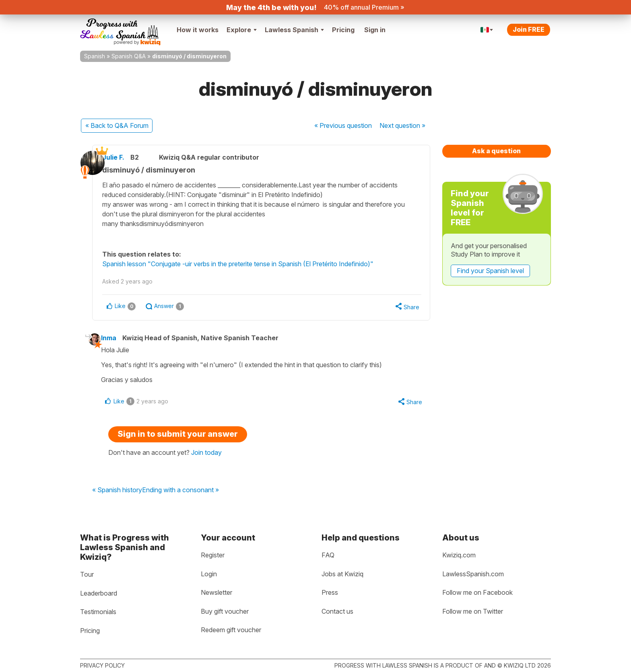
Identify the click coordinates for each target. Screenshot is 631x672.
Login (209, 574)
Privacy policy (102, 665)
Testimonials (98, 612)
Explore (242, 30)
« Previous (343, 125)
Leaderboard (99, 593)
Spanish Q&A (129, 56)
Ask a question (496, 151)
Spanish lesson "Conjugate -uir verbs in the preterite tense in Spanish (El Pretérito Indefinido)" (248, 264)
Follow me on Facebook (477, 593)
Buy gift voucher (225, 611)
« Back (117, 125)
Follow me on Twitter (473, 611)
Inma (116, 339)
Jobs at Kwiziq (342, 574)
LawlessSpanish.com (473, 574)
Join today (206, 455)
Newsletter (217, 593)
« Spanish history (117, 493)
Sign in (375, 30)
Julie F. (124, 157)
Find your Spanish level (490, 271)
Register (213, 555)
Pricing (343, 30)
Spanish (95, 56)
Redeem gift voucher (231, 630)
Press (330, 593)
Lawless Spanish (294, 30)
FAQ (328, 555)
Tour (87, 574)
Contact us (337, 611)
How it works (198, 30)
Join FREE (529, 29)
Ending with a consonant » (180, 493)
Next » (402, 125)
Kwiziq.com (459, 555)
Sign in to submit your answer (178, 437)
